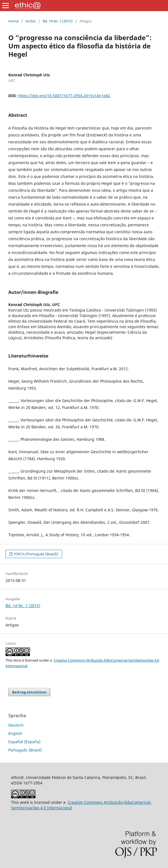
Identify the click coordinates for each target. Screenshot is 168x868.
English (15, 733)
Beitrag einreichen (29, 692)
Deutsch (16, 725)
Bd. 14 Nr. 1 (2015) (58, 21)
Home (13, 21)
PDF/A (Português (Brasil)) (36, 554)
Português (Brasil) (25, 750)
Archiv (31, 21)
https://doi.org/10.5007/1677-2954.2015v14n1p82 (64, 96)
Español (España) (24, 742)
